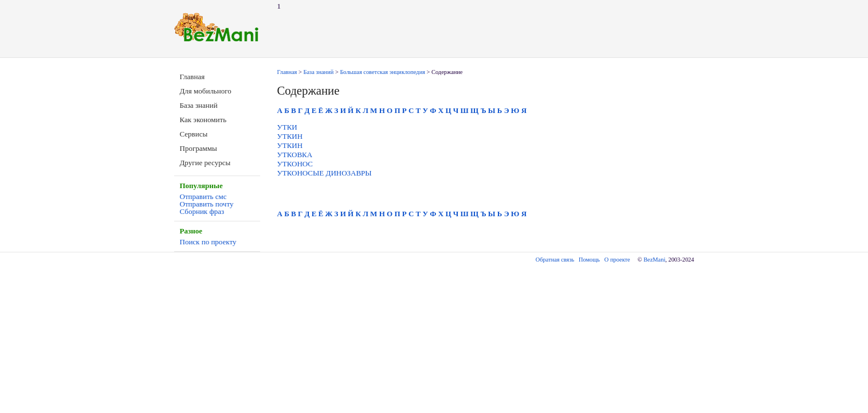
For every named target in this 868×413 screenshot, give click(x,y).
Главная (193, 77)
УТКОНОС (295, 164)
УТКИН (290, 136)
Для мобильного (206, 91)
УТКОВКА (295, 155)
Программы (199, 148)
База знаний (199, 105)
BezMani (654, 260)
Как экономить (203, 120)
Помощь (589, 260)
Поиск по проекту (208, 242)
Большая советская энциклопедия (382, 72)
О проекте (617, 260)
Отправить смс (203, 196)
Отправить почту (207, 204)
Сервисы (194, 134)
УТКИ (287, 127)
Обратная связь (555, 260)
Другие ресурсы (205, 163)
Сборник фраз (202, 211)
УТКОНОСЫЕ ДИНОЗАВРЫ (325, 173)
